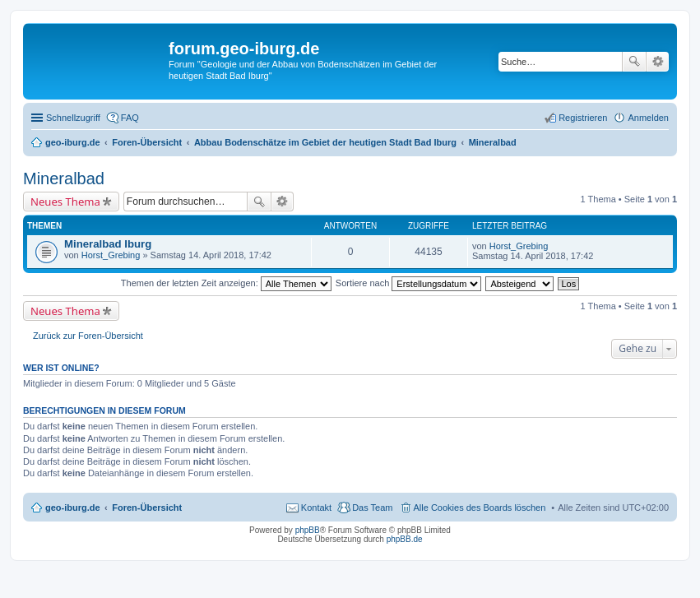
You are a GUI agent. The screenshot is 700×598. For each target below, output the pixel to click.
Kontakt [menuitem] (316, 508)
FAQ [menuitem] (130, 118)
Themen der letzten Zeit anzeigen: (226, 283)
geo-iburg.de (73, 508)
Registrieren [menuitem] (583, 118)
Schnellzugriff (73, 118)
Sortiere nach (408, 283)
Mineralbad (64, 178)
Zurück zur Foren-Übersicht (88, 336)
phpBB (308, 530)
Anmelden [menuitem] (648, 118)
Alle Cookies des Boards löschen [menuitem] (480, 508)
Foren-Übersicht (147, 508)
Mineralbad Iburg (108, 244)
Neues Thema (65, 202)
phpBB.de (405, 539)
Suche (634, 62)
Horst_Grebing (111, 255)
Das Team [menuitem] (372, 508)
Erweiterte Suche (658, 62)
